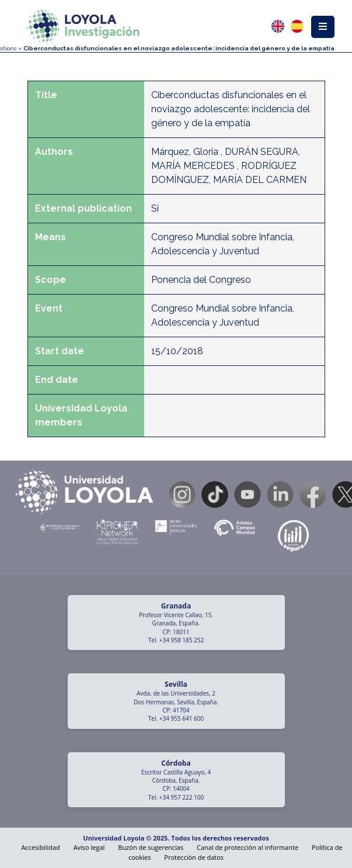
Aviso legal (89, 847)
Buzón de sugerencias (151, 847)
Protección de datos (194, 857)
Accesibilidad (40, 847)
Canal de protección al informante (248, 847)
